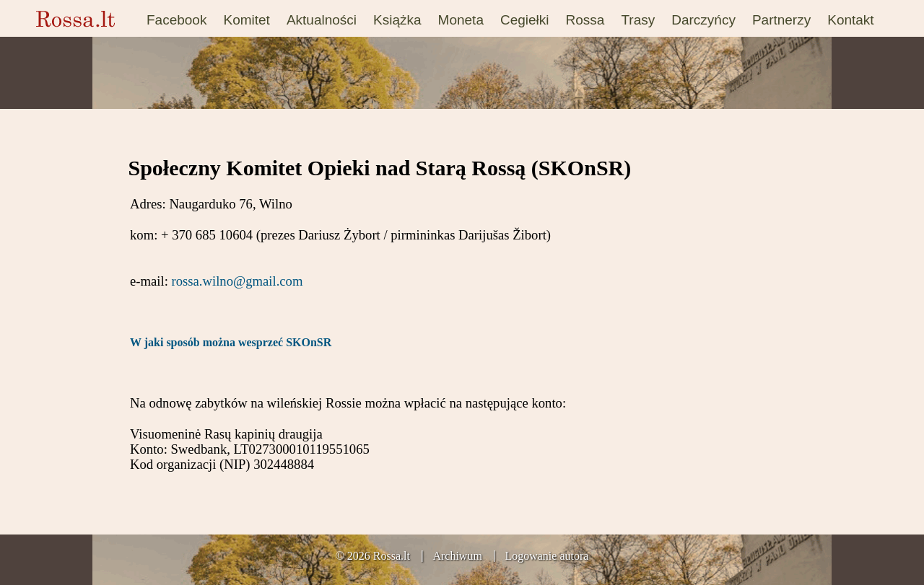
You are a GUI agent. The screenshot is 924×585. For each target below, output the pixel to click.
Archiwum (457, 556)
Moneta (461, 20)
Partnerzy (781, 20)
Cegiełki (525, 20)
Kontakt (850, 20)
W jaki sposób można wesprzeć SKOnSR (231, 342)
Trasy (638, 20)
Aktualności (322, 20)
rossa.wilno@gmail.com (237, 281)
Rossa (585, 20)
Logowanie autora (546, 556)
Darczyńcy (703, 20)
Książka (397, 20)
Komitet (246, 20)
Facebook (176, 20)
